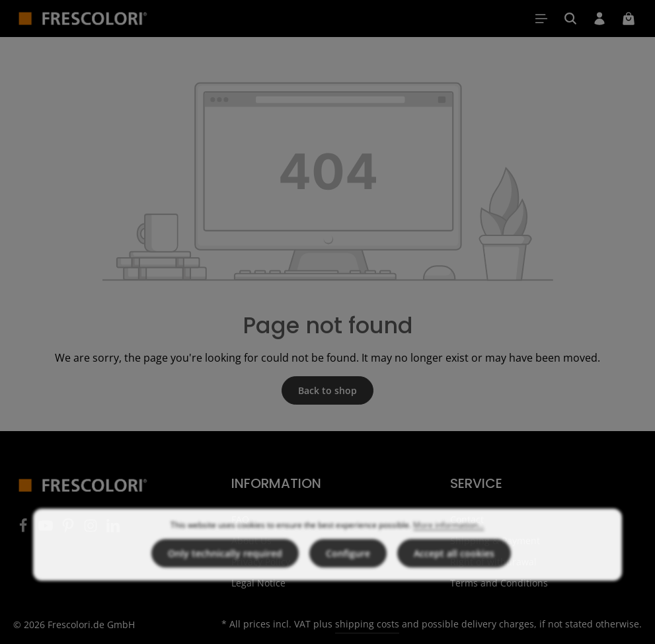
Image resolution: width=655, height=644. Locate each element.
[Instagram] (92, 529)
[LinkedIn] (113, 529)
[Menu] (541, 19)
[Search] (570, 19)
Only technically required (225, 580)
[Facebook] (24, 529)
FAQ (240, 519)
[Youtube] (47, 529)
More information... (448, 552)
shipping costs (367, 624)
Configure (348, 580)
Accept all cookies (454, 580)
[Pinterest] (69, 529)
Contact (467, 519)
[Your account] (599, 19)
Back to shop (327, 390)
